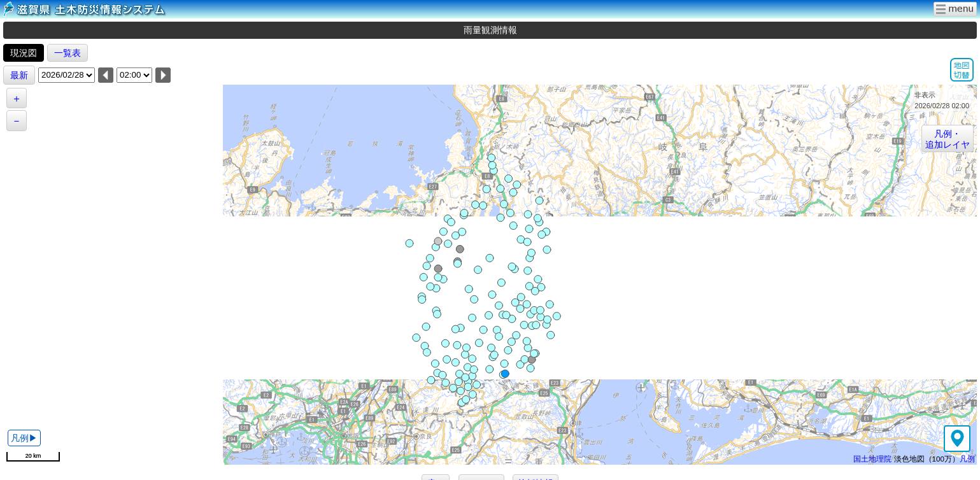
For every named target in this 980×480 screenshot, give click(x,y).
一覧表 (67, 53)
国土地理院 (872, 459)
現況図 (24, 53)
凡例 (967, 459)
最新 (19, 75)
